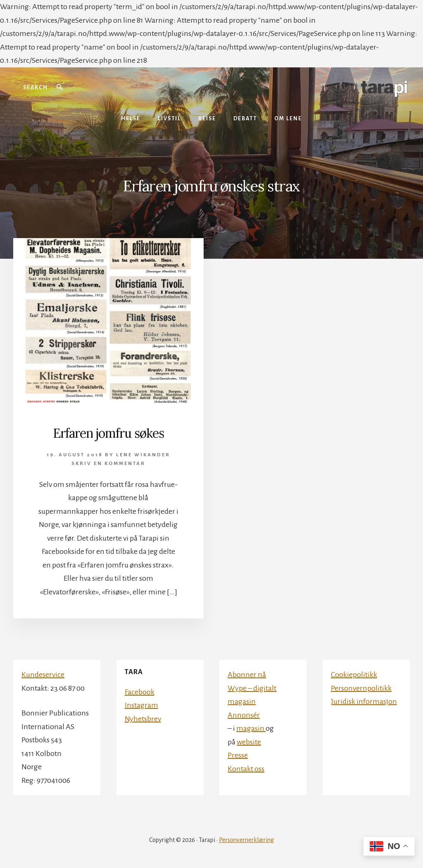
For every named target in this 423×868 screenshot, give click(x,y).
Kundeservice (43, 675)
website (249, 742)
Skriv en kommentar (108, 464)
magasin (251, 728)
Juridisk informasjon (364, 701)
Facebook (140, 692)
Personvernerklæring (246, 840)
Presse (238, 755)
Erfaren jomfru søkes (108, 433)
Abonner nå (247, 675)
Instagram (141, 705)
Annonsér (244, 715)
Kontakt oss (246, 769)
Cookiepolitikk (354, 675)
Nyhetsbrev (143, 719)
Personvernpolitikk (361, 688)
